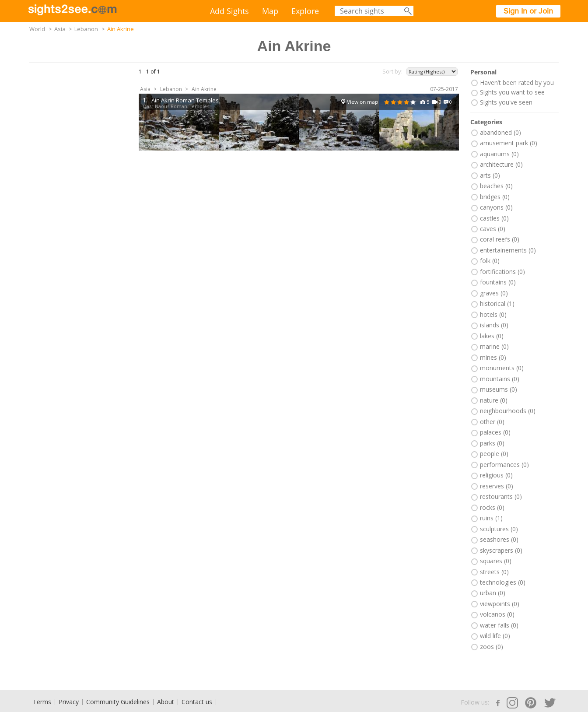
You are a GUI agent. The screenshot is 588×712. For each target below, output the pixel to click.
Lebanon (86, 29)
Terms (42, 702)
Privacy (69, 702)
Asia (60, 29)
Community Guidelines (118, 702)
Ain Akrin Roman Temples (185, 100)
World (37, 29)
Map (270, 11)
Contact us (197, 702)
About (166, 702)
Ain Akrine (204, 89)
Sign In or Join (528, 11)
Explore (305, 11)
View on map (362, 102)
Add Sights (229, 11)
